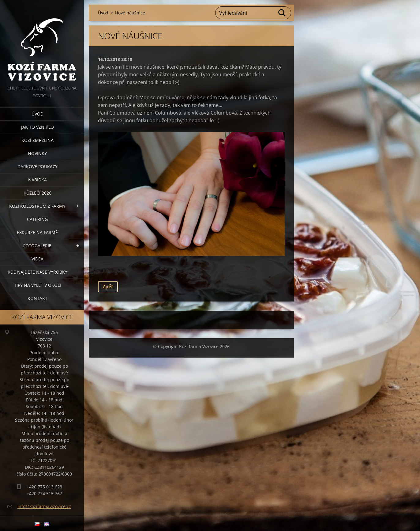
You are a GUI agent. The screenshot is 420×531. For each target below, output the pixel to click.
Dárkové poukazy (37, 167)
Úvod (37, 114)
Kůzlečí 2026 (37, 193)
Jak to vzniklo (37, 127)
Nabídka (37, 180)
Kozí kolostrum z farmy (37, 206)
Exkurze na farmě (37, 232)
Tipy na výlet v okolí (37, 285)
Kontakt (37, 298)
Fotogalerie (37, 246)
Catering (37, 219)
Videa (37, 259)
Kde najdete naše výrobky (37, 272)
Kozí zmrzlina (37, 140)
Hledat (282, 13)
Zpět (108, 286)
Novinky (37, 153)
